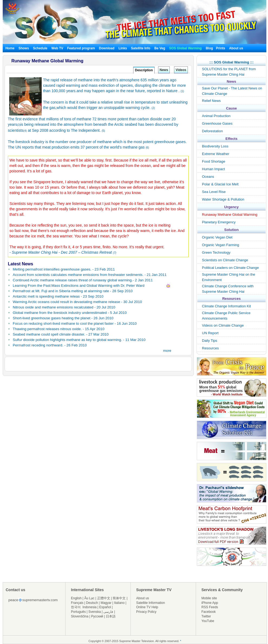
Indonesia (90, 607)
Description (144, 70)
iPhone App (210, 603)
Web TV (58, 48)
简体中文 (119, 598)
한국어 (76, 607)
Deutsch (92, 603)
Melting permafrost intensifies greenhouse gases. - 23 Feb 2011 (64, 269)
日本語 (111, 616)
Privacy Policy (146, 612)
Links (123, 48)
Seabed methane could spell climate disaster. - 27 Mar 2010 (61, 334)
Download (107, 48)
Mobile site (209, 598)
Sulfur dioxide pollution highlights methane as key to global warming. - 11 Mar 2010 (79, 340)
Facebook (209, 612)
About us (236, 48)
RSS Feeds (210, 607)
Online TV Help (147, 607)
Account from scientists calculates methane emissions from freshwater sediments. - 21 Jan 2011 (90, 275)
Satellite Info (141, 48)
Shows (24, 48)
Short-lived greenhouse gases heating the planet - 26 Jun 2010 (63, 318)
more (167, 351)
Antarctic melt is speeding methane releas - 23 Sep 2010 (58, 296)
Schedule (40, 48)
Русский (97, 616)
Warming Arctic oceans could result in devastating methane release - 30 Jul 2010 (77, 302)
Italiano (119, 603)
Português (78, 612)
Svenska (95, 612)
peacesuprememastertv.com (33, 600)
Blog (209, 48)
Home (10, 48)
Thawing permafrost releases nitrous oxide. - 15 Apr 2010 (59, 329)
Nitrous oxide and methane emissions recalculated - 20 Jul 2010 (64, 307)
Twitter (206, 616)
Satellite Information (151, 603)
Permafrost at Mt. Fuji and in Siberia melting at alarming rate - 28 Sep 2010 (73, 291)
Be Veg (160, 48)
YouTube (208, 621)
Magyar (106, 603)
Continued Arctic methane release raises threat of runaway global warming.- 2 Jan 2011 (83, 280)
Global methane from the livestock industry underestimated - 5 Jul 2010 (70, 313)
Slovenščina (80, 616)
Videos (181, 70)
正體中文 (104, 598)
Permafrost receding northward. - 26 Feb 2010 (50, 345)
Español (105, 607)
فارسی (108, 612)
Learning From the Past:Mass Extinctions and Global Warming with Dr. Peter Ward (79, 286)
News (164, 70)
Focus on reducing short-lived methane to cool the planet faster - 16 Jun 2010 (75, 323)
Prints (221, 48)
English (76, 598)
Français (77, 603)
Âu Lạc (89, 598)
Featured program (81, 48)
